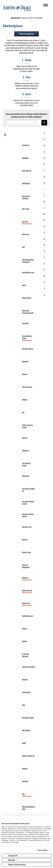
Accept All (13, 855)
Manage (13, 860)
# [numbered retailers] (44, 133)
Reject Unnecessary (17, 864)
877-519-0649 (36, 18)
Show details (43, 850)
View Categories (27, 34)
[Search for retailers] (21, 122)
